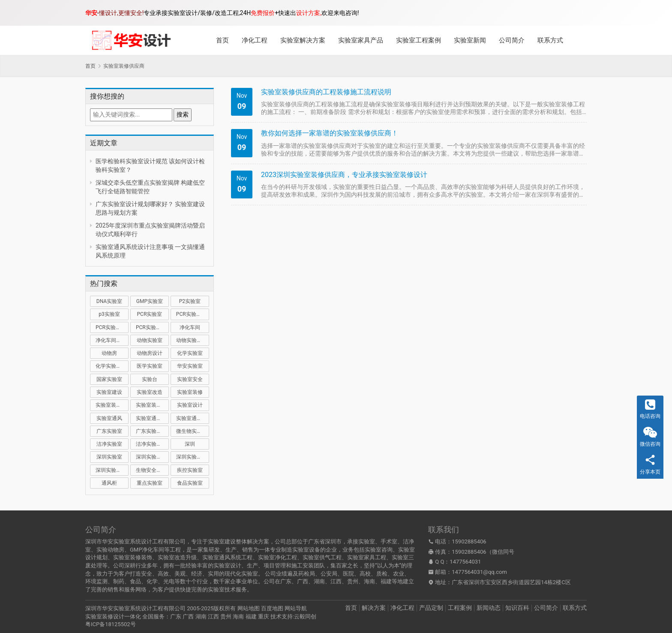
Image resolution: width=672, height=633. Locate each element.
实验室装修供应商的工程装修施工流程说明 (326, 92)
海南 (238, 616)
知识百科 (517, 608)
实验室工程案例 (418, 40)
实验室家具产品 (361, 40)
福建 (251, 616)
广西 (188, 616)
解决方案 (374, 608)
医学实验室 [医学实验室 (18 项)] (150, 366)
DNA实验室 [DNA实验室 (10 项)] (109, 301)
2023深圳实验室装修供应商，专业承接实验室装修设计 (344, 175)
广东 (176, 616)
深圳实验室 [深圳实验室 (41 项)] (109, 457)
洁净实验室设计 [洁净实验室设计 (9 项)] (152, 444)
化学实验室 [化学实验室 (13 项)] (190, 353)
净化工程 (255, 40)
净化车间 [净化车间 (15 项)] (190, 327)
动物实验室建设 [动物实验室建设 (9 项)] (193, 340)
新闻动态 (489, 608)
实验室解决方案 (303, 40)
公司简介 (512, 40)
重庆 (264, 616)
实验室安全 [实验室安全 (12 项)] (190, 379)
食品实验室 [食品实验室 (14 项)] (190, 483)
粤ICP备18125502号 (111, 624)
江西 (213, 616)
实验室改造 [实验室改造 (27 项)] (150, 392)
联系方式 (550, 40)
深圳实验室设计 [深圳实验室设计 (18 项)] (112, 470)
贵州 (226, 616)
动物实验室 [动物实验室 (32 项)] (150, 340)
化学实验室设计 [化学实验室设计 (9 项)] (112, 366)
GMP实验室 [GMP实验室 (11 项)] (150, 301)
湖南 (201, 616)
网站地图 (249, 608)
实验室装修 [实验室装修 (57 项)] (190, 392)
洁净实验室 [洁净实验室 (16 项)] (109, 444)
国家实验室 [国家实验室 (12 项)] (109, 379)
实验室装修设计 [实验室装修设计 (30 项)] (152, 405)
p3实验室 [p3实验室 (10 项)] (109, 314)
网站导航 (296, 608)
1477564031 (465, 562)
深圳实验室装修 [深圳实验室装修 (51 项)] (193, 457)
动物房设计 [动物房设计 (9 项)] (150, 353)
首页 (222, 40)
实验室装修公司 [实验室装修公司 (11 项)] (112, 405)
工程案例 (460, 608)
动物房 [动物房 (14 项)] (109, 353)
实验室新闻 (470, 40)
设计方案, (309, 13)
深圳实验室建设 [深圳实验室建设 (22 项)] (152, 457)
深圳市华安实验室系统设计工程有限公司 (135, 608)
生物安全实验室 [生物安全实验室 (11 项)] (152, 470)
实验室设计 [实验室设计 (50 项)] (190, 405)
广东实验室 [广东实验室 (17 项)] (109, 431)
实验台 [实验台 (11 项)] (150, 379)
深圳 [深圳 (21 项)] (190, 444)
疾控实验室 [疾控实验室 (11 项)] (190, 470)
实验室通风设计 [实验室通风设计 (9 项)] (193, 418)
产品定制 (431, 608)
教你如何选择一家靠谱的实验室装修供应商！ (330, 133)
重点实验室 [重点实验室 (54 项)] (150, 483)
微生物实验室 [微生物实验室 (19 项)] (192, 431)
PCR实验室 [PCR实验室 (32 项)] (150, 314)
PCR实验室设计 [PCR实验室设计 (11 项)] (152, 327)
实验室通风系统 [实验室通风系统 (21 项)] (152, 418)
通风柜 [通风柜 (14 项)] (109, 483)
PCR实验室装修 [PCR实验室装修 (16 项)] (112, 327)
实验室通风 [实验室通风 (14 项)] (109, 418)
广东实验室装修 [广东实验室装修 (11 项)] (152, 431)
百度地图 (272, 608)
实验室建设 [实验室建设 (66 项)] (109, 392)
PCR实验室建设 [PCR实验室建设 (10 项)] (193, 314)
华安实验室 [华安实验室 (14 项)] (190, 366)
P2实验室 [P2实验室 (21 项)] (190, 301)
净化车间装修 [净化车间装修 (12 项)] (111, 340)
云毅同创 (305, 616)
